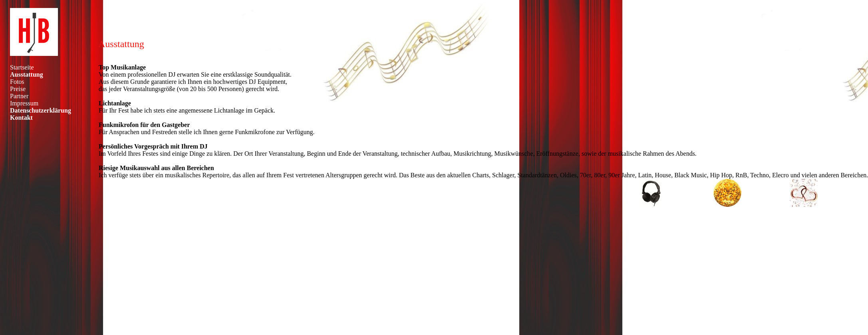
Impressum (24, 103)
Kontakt (21, 118)
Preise (18, 89)
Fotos (17, 82)
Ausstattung (27, 74)
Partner (19, 96)
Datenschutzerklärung (41, 110)
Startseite (22, 67)
